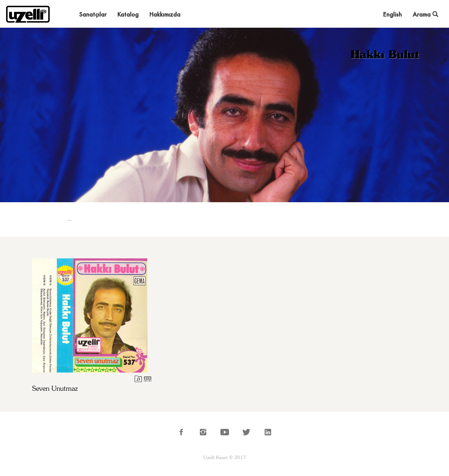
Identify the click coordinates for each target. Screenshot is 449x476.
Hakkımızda (165, 14)
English (392, 14)
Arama (425, 14)
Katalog (128, 14)
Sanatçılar (93, 14)
